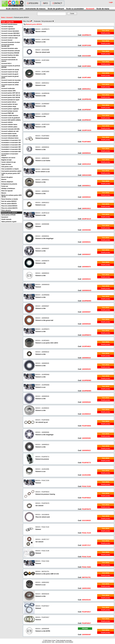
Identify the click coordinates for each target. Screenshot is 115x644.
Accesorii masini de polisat (10, 82)
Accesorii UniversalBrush (10, 136)
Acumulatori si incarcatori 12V (11, 140)
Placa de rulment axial (43, 52)
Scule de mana (103, 9)
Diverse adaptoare (7, 182)
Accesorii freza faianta (9, 57)
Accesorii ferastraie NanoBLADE (8, 45)
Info (45, 3)
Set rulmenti (39, 506)
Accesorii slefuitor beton (9, 125)
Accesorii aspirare (7, 27)
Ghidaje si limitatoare (8, 189)
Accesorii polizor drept (9, 107)
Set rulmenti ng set (42, 422)
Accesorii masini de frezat (10, 72)
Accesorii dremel (7, 40)
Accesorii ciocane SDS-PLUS (11, 36)
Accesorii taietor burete (9, 134)
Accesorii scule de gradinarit (11, 118)
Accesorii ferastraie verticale (11, 51)
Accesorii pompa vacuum (10, 111)
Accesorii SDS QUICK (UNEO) (11, 120)
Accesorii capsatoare (8, 29)
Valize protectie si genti (9, 222)
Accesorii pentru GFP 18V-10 (11, 93)
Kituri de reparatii (7, 191)
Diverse (4, 179)
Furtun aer (5, 186)
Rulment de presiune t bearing (45, 494)
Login (111, 2)
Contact (57, 3)
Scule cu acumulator (75, 9)
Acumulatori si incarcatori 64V (11, 152)
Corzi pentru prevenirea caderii (11, 171)
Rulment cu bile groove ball (44, 320)
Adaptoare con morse (8, 158)
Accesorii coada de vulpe (9, 38)
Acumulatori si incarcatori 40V (11, 149)
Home (3, 17)
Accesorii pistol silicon (9, 102)
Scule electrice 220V (15, 9)
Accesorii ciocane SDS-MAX (10, 33)
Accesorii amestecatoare (9, 24)
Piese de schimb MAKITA (9, 208)
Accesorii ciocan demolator (10, 31)
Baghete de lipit (6, 160)
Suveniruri (5, 217)
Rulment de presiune (42, 138)
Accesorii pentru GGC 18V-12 (11, 95)
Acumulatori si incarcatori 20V (11, 145)
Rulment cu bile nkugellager (45, 239)
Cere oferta (106, 31)
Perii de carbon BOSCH (9, 201)
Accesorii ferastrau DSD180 (10, 53)
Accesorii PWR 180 (7, 113)
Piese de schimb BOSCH (9, 206)
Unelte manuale (6, 219)
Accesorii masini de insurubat (11, 80)
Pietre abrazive (6, 210)
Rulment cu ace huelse (43, 161)
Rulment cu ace (41, 85)
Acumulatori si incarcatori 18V (11, 143)
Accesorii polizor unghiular (10, 109)
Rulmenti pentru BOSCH (9, 213)
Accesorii (90, 9)
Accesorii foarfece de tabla (10, 55)
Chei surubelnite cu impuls (10, 169)
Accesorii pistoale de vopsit (10, 100)
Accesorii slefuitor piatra (9, 127)
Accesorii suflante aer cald (10, 131)
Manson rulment (41, 32)
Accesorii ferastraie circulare (11, 42)
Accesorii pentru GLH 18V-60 (11, 98)
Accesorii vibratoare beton (10, 138)
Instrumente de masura (36, 9)
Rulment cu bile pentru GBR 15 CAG (47, 574)
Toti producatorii (47, 21)
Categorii (33, 3)
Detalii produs (106, 33)
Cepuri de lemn (6, 164)
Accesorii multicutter (8, 89)
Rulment (38, 63)
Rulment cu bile (41, 42)
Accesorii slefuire (7, 122)
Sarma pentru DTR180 (8, 215)
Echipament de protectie (9, 184)
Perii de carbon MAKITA (9, 204)
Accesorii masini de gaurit (10, 74)
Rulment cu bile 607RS (43, 631)
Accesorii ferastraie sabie (10, 48)
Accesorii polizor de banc (10, 104)
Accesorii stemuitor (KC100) (10, 129)
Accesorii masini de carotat (10, 70)
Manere (4, 193)
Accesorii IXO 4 (6, 64)
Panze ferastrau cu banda (10, 199)
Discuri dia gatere (7, 177)
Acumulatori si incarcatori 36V (11, 147)
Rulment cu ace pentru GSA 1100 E (47, 343)
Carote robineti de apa (9, 162)
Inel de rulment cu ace (43, 172)
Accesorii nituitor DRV (9, 91)
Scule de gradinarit (56, 9)
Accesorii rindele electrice (10, 116)
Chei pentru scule (7, 167)
